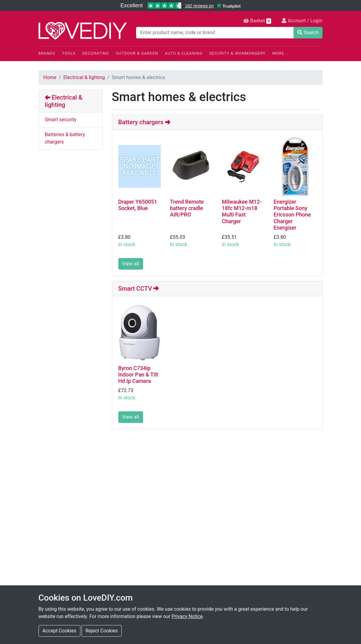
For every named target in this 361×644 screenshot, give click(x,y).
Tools (69, 53)
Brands (47, 53)
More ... (281, 53)
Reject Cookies (102, 631)
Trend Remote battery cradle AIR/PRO (187, 208)
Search (308, 33)
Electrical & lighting (84, 77)
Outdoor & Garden (137, 53)
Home (50, 77)
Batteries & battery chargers (65, 138)
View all (131, 264)
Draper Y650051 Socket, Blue (138, 205)
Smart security (61, 120)
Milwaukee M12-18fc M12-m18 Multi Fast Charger (242, 211)
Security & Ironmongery (238, 53)
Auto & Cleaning (184, 53)
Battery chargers (144, 122)
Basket (257, 21)
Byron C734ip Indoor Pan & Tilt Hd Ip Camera (138, 375)
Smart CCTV (139, 289)
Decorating (96, 53)
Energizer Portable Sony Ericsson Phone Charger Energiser (292, 215)
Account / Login (302, 21)
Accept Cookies (59, 631)
